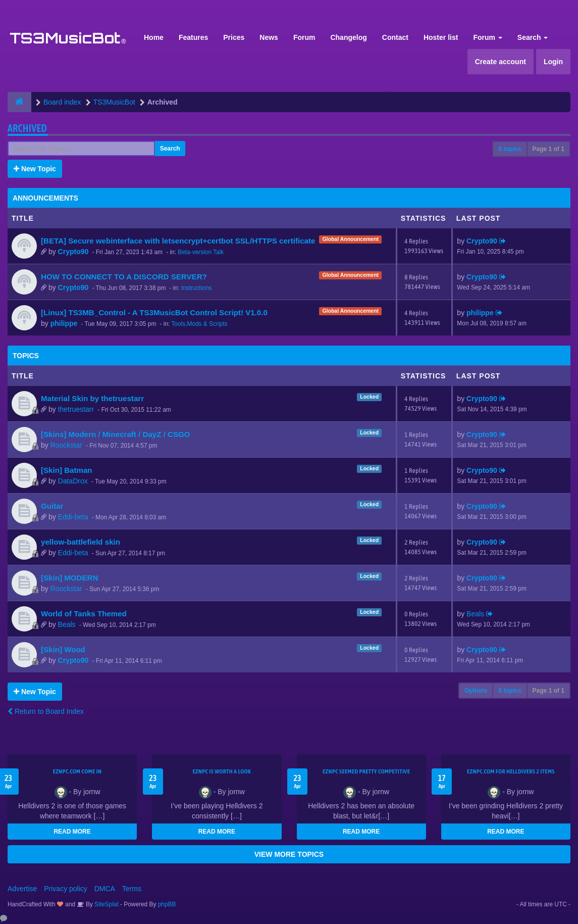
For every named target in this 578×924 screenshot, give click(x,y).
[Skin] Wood (63, 649)
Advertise (22, 889)
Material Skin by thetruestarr (92, 398)
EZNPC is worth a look (222, 771)
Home (154, 37)
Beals (67, 624)
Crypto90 (73, 252)
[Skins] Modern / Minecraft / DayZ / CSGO (116, 434)
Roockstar (66, 445)
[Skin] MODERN (69, 578)
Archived (27, 128)
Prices (234, 37)
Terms (132, 889)
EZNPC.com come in (77, 771)
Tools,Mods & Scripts (199, 324)
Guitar (52, 506)
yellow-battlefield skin (81, 542)
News (269, 37)
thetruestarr (76, 409)
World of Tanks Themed (84, 614)
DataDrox (73, 481)
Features (193, 37)
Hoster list (441, 37)
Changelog (348, 37)
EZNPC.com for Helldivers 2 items (511, 771)
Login (553, 62)
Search (533, 37)
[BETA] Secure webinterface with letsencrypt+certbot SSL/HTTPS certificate (178, 241)
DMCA (105, 889)
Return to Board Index (46, 711)
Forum (304, 37)
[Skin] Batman (67, 470)
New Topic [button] (35, 169)
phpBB (167, 904)
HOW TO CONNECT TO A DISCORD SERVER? (124, 277)
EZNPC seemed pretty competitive (366, 771)
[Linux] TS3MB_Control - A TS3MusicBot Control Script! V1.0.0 (154, 312)
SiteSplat (106, 904)
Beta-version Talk (201, 252)
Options (476, 691)
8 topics (510, 149)
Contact (395, 37)
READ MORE (72, 832)
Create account (501, 62)
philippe (64, 323)
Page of (548, 149)
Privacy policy (66, 889)
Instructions (197, 288)
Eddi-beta (73, 517)
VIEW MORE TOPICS (289, 854)
